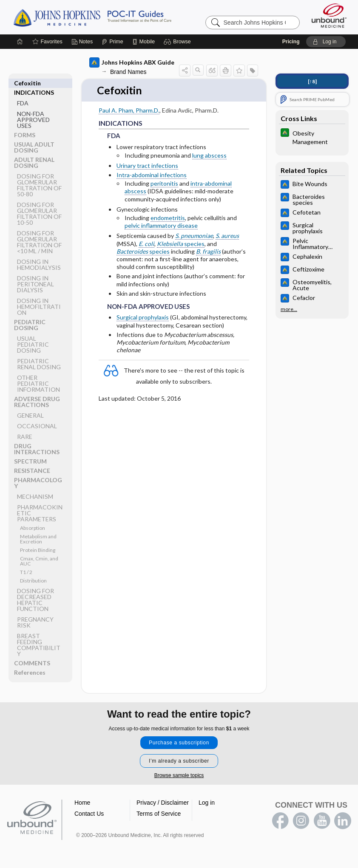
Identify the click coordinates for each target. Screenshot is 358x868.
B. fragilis (208, 251)
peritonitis (164, 184)
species (181, 244)
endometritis (168, 218)
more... (289, 309)
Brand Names (128, 72)
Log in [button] (207, 803)
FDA (23, 94)
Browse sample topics (179, 776)
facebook (280, 821)
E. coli (146, 244)
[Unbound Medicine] (329, 16)
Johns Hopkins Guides (119, 17)
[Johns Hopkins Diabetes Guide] (312, 137)
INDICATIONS (34, 83)
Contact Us (89, 814)
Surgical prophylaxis (143, 318)
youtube (322, 821)
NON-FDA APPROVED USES (33, 110)
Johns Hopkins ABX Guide (132, 62)
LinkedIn (343, 821)
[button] (178, 42)
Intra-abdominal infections (152, 175)
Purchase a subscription (179, 743)
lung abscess (209, 155)
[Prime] (112, 42)
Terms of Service (159, 814)
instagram (301, 821)
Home (82, 803)
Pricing (291, 42)
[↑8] (312, 81)
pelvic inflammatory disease (161, 226)
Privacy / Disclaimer (163, 803)
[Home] (20, 42)
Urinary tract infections (147, 165)
